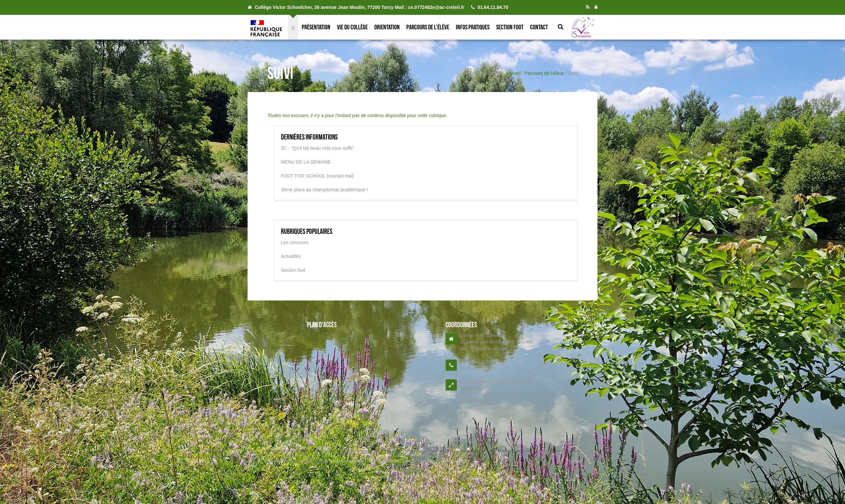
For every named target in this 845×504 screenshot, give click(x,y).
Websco (275, 461)
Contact (539, 27)
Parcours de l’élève (428, 27)
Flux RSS (426, 461)
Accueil (513, 73)
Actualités (291, 256)
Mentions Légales (348, 461)
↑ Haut (575, 461)
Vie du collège (352, 27)
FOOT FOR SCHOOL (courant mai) (317, 176)
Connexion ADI (451, 461)
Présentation (316, 27)
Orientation (387, 27)
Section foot (510, 27)
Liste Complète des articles (391, 461)
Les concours (295, 242)
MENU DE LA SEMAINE (306, 162)
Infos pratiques (473, 27)
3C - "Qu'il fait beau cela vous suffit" (318, 148)
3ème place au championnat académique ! (324, 190)
